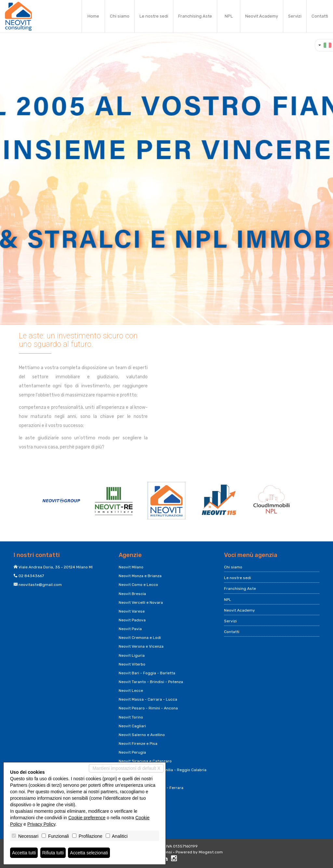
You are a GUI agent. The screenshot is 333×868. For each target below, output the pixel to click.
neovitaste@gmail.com (40, 585)
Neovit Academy (262, 16)
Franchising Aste (195, 16)
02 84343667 (31, 576)
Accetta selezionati (89, 853)
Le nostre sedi (154, 16)
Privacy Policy (41, 824)
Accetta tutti (24, 853)
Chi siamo (120, 16)
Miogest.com (211, 852)
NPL (229, 16)
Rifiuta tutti (53, 853)
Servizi (295, 16)
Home (93, 16)
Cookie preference (87, 818)
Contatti (320, 16)
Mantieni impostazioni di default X (126, 768)
